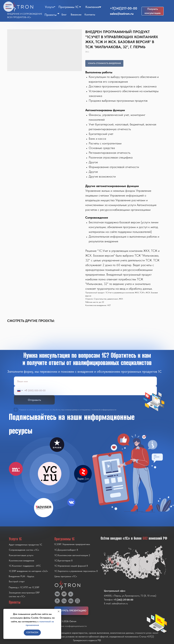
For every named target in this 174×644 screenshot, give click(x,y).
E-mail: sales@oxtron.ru (116, 603)
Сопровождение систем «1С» (24, 550)
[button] (153, 11)
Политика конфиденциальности (71, 626)
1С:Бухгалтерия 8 (63, 561)
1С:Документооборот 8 (66, 550)
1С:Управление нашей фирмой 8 (71, 566)
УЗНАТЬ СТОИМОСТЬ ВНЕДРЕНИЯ (104, 63)
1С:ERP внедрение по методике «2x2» (28, 571)
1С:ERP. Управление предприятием (72, 544)
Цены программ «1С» (66, 576)
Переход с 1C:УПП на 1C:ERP (24, 587)
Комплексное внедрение (21, 561)
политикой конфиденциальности (104, 410)
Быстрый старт (17, 581)
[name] (85, 381)
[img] (50, 474)
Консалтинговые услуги (21, 555)
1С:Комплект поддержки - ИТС (25, 566)
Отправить (34, 400)
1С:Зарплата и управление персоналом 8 (76, 571)
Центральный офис (115, 591)
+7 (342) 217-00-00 (123, 600)
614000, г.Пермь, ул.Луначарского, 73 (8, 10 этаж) (130, 596)
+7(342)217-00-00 (124, 8)
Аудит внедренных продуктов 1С (25, 545)
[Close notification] (59, 611)
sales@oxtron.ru (122, 14)
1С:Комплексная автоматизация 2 (72, 555)
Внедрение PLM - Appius (21, 576)
